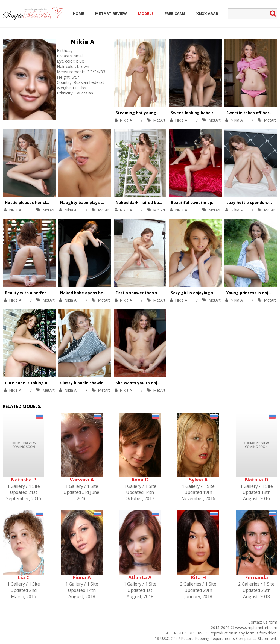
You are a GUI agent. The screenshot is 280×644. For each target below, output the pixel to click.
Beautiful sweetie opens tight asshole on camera (220, 203)
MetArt (159, 120)
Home (78, 14)
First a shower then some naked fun (151, 293)
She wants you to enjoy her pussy (149, 383)
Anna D (140, 480)
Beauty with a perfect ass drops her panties (49, 293)
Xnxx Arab (207, 14)
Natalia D (256, 480)
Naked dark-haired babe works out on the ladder (164, 203)
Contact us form (263, 622)
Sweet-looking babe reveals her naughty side (216, 113)
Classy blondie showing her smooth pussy (101, 383)
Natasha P (24, 480)
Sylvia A (198, 480)
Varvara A (82, 480)
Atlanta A (140, 577)
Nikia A (83, 42)
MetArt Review (111, 14)
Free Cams (175, 14)
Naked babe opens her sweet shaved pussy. (104, 293)
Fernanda (256, 577)
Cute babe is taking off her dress (37, 383)
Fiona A (82, 577)
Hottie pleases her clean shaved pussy (43, 203)
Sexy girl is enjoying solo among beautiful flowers (220, 293)
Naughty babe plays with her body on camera (105, 203)
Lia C (24, 577)
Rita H (198, 577)
